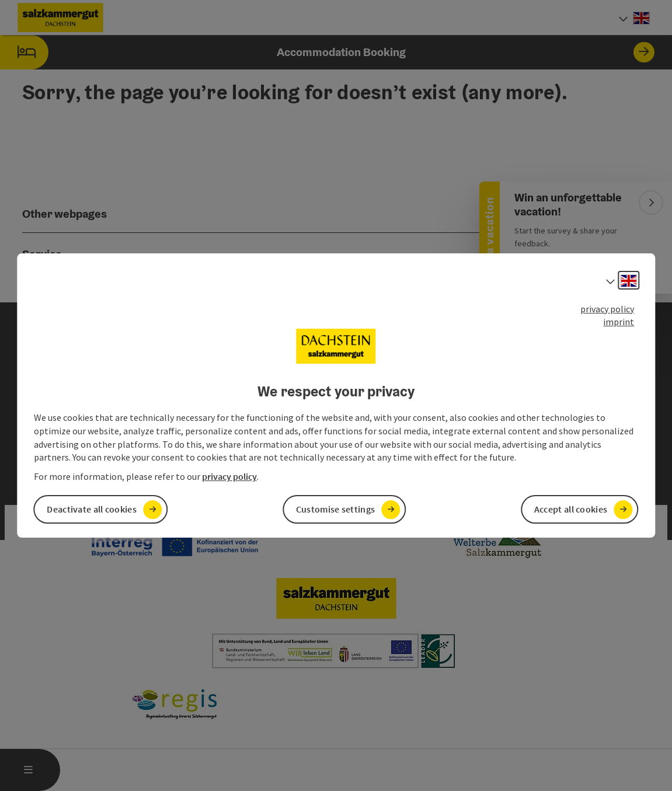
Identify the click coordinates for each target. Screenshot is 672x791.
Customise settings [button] (335, 509)
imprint (619, 322)
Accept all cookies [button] (571, 509)
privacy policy (607, 309)
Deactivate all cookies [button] (92, 509)
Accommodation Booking (327, 52)
